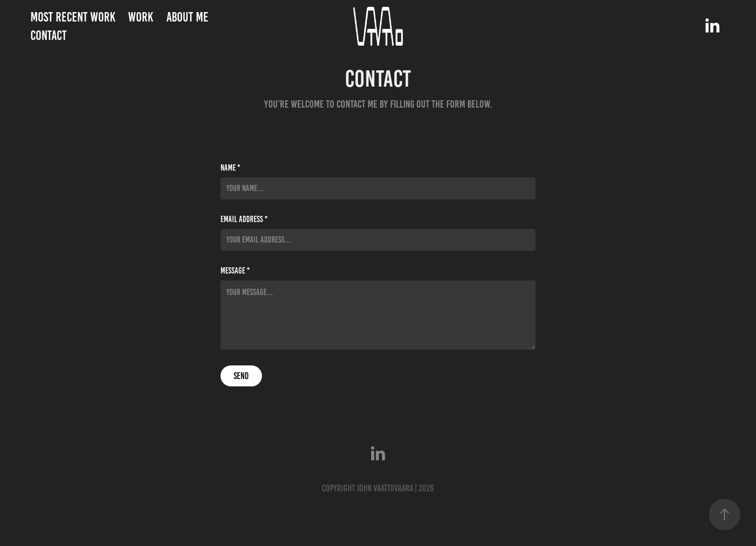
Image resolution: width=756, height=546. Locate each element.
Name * (230, 168)
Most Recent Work (73, 17)
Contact (49, 35)
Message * (235, 271)
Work (141, 17)
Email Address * (244, 219)
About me (187, 17)
